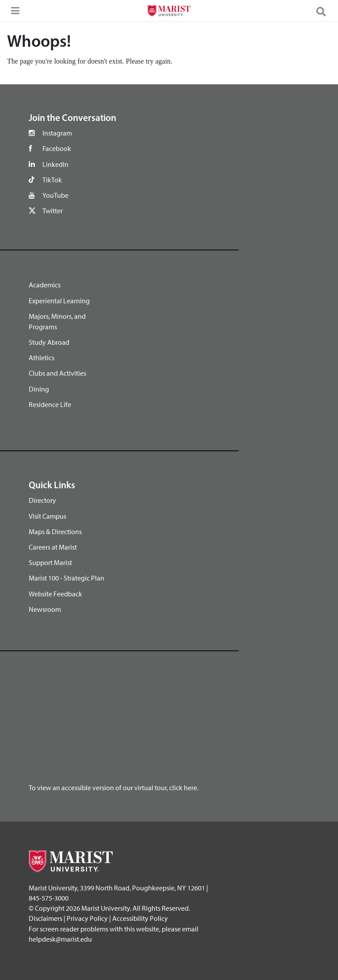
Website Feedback (55, 594)
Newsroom (45, 609)
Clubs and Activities (57, 373)
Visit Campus (47, 516)
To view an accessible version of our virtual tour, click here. (114, 788)
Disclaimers (46, 918)
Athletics (42, 358)
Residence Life (50, 404)
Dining (39, 389)
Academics (45, 285)
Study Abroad (49, 342)
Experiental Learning (59, 301)
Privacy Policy (87, 918)
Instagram (57, 133)
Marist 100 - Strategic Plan (66, 578)
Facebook (57, 148)
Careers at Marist (53, 547)
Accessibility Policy (140, 918)
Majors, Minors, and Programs (57, 321)
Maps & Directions (55, 531)
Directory (42, 500)
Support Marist (50, 562)
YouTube (55, 195)
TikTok (52, 180)
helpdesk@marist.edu (60, 939)
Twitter (53, 211)
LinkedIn (55, 164)
